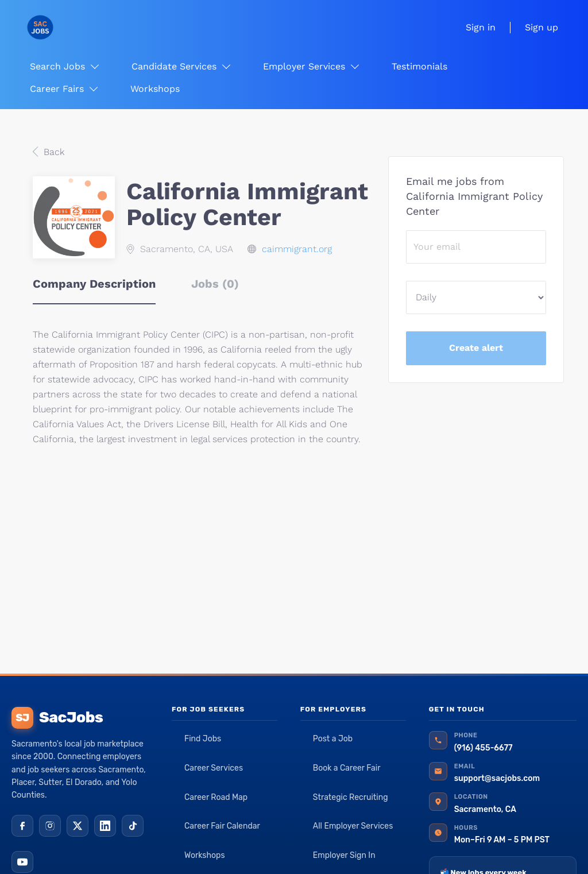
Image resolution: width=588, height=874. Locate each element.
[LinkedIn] (105, 826)
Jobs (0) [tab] (215, 284)
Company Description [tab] (94, 284)
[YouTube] (22, 862)
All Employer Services (353, 826)
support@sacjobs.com (497, 778)
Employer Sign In (344, 855)
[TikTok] (133, 826)
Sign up (541, 27)
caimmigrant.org (297, 249)
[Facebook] (22, 826)
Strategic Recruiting (351, 797)
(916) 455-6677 (483, 748)
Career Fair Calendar (222, 826)
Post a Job (333, 739)
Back (53, 152)
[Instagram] (50, 826)
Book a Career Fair (347, 768)
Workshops (205, 855)
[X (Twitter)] (78, 826)
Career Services (214, 768)
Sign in (481, 27)
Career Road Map (216, 797)
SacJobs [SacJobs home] (57, 718)
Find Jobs (203, 739)
